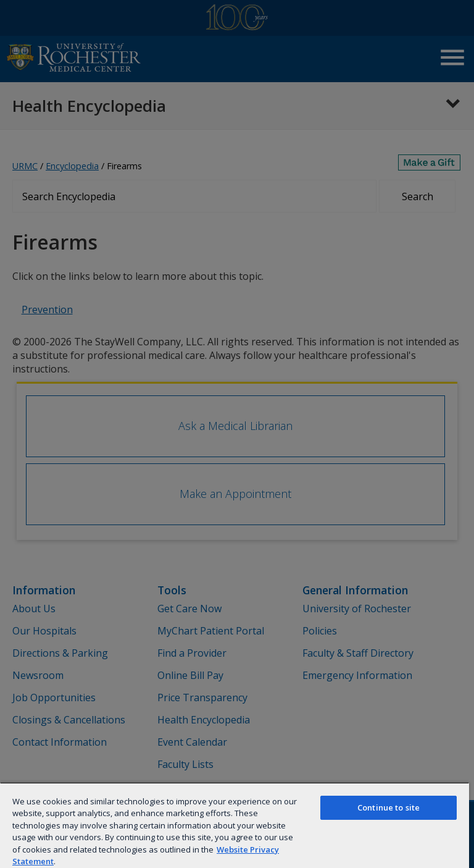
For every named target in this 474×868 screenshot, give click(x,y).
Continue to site (389, 807)
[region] (235, 825)
